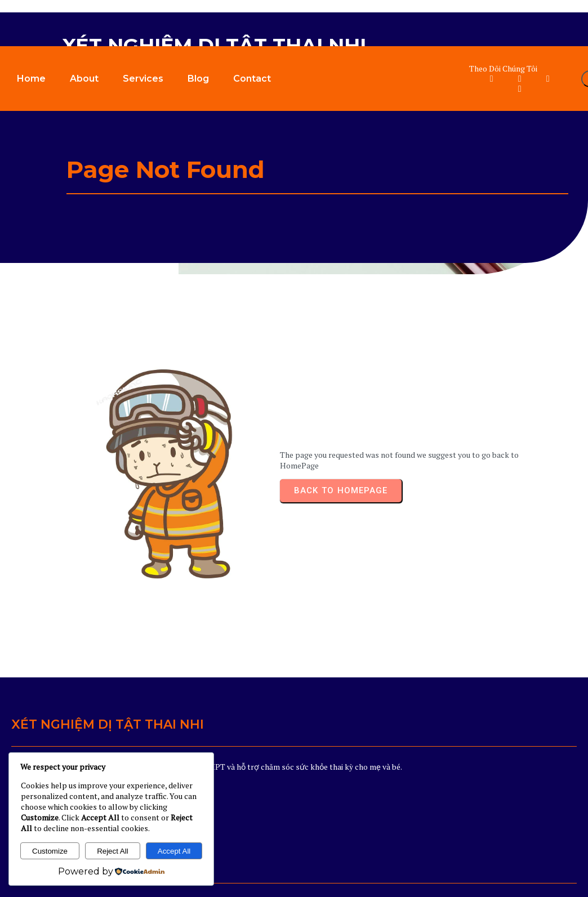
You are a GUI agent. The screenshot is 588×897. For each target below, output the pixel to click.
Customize (50, 851)
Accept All (174, 851)
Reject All (113, 851)
